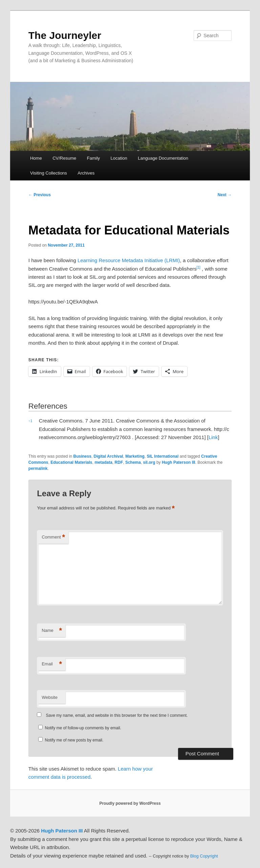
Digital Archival (109, 456)
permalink (38, 469)
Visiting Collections (49, 173)
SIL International (163, 456)
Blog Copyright (204, 856)
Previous (40, 195)
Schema (133, 462)
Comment (53, 537)
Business (82, 456)
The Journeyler (65, 35)
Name (52, 631)
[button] (199, 269)
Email (52, 664)
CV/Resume (64, 158)
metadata (103, 462)
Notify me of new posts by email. (74, 740)
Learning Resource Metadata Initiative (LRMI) (129, 260)
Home (36, 158)
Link (213, 437)
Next (225, 195)
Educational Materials (71, 462)
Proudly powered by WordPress (130, 803)
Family (93, 158)
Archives (86, 173)
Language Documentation (163, 158)
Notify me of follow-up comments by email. (83, 728)
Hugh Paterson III (179, 462)
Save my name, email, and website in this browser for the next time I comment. (117, 715)
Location (119, 158)
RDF (119, 462)
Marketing (135, 456)
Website (50, 697)
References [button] (48, 406)
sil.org (149, 462)
